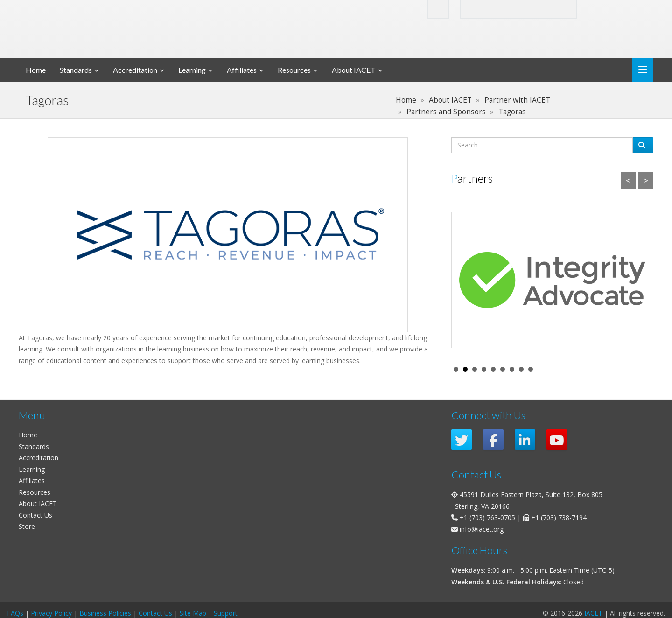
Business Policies (105, 613)
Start (642, 369)
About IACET (354, 70)
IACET (593, 613)
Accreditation (135, 70)
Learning (192, 70)
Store (27, 526)
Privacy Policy (51, 613)
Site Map (193, 613)
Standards (76, 70)
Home (36, 70)
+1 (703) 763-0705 (487, 517)
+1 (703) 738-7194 (559, 517)
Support (226, 613)
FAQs (15, 613)
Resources (294, 70)
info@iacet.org (482, 529)
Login (606, 9)
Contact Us (35, 515)
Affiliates (242, 70)
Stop (649, 369)
